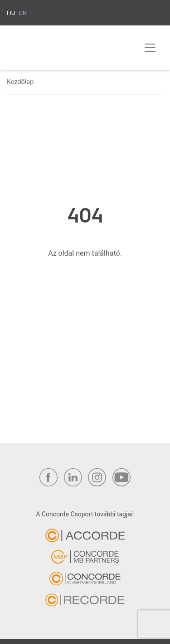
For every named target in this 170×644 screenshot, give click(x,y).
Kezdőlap (20, 82)
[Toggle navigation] (150, 48)
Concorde (53, 50)
